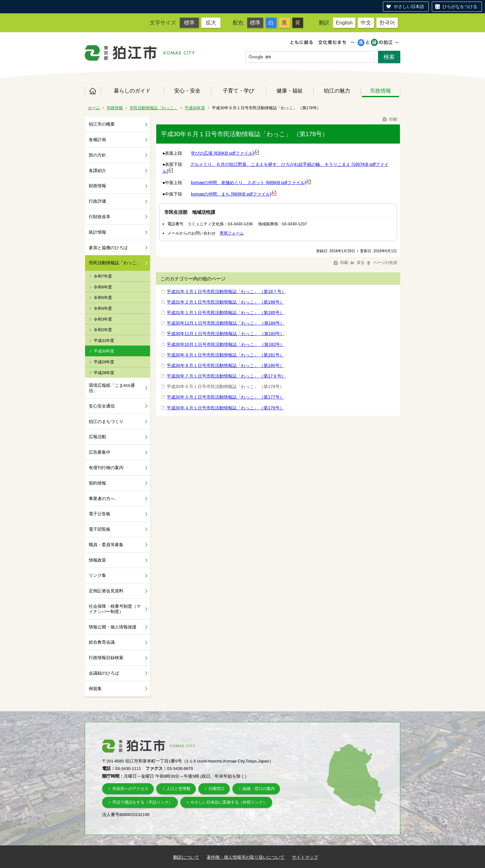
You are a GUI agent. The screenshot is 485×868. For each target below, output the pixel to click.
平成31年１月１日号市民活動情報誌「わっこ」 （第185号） (225, 313)
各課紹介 (97, 171)
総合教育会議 (102, 642)
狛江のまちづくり (106, 421)
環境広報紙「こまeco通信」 (112, 388)
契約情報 (97, 483)
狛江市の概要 (102, 124)
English (344, 23)
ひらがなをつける (460, 6)
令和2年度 (103, 330)
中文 (366, 23)
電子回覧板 (100, 529)
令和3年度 (103, 319)
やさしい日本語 (409, 6)
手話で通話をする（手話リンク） (142, 802)
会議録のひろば (104, 673)
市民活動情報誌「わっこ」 (154, 108)
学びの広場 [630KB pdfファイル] (225, 153)
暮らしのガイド (132, 91)
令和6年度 (103, 287)
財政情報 (97, 186)
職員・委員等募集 (106, 545)
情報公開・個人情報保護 (113, 627)
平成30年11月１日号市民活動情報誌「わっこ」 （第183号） (225, 334)
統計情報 (97, 232)
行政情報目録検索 (106, 658)
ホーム (93, 91)
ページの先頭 (381, 263)
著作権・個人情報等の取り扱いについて (246, 857)
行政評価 (97, 201)
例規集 (95, 689)
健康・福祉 (290, 91)
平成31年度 (104, 341)
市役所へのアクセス (130, 789)
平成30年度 (195, 108)
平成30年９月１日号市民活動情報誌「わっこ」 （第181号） (225, 355)
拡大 (211, 23)
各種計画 (97, 140)
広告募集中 (100, 452)
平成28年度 (104, 373)
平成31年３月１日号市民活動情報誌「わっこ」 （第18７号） (226, 291)
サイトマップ (305, 857)
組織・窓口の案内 (259, 789)
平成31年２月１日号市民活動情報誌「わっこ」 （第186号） (225, 302)
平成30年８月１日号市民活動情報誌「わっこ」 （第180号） (225, 365)
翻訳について (186, 857)
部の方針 (97, 155)
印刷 (389, 119)
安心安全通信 (102, 406)
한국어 (387, 23)
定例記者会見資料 (106, 591)
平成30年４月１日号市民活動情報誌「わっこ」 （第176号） (225, 408)
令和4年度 (103, 308)
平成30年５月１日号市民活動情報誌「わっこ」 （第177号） (225, 397)
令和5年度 (103, 298)
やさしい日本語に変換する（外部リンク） (229, 802)
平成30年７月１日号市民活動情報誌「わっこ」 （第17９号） (226, 376)
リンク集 (97, 575)
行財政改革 (100, 217)
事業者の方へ (102, 499)
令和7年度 (103, 276)
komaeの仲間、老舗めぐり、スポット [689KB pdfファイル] (251, 183)
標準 (189, 23)
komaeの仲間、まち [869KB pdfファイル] (233, 194)
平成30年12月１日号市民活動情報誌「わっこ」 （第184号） (225, 323)
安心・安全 (187, 91)
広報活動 (97, 437)
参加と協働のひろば (108, 248)
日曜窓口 (217, 789)
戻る (357, 263)
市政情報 (380, 91)
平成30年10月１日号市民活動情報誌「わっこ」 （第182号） (225, 344)
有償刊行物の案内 (106, 468)
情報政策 (97, 560)
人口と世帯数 (178, 789)
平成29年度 (104, 362)
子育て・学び (238, 91)
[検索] (310, 57)
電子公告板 (100, 514)
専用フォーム (232, 233)
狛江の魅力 (337, 91)
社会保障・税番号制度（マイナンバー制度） (115, 609)
